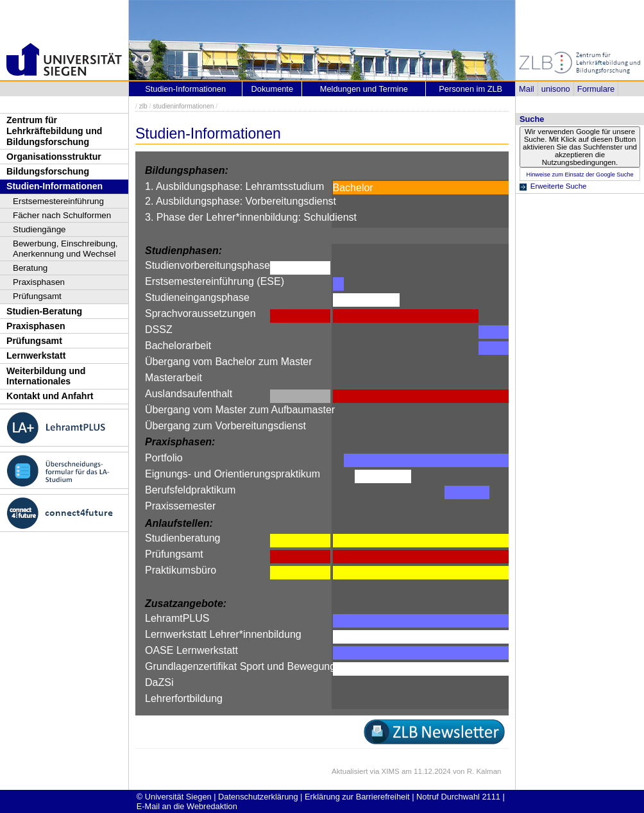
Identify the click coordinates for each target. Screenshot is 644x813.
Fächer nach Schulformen (62, 215)
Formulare (596, 89)
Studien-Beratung (44, 311)
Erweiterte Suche (559, 186)
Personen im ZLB (470, 89)
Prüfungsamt (37, 296)
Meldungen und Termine (364, 89)
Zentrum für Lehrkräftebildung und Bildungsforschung (54, 131)
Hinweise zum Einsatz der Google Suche (580, 175)
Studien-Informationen (55, 186)
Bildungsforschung (48, 171)
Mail (526, 89)
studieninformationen (183, 106)
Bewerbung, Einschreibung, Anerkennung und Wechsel (65, 249)
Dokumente (272, 89)
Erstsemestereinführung (58, 201)
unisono (556, 89)
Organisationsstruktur (54, 157)
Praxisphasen (39, 282)
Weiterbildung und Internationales (46, 376)
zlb (143, 106)
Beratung (30, 268)
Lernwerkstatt (36, 355)
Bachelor (353, 188)
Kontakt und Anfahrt (50, 396)
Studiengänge (39, 229)
